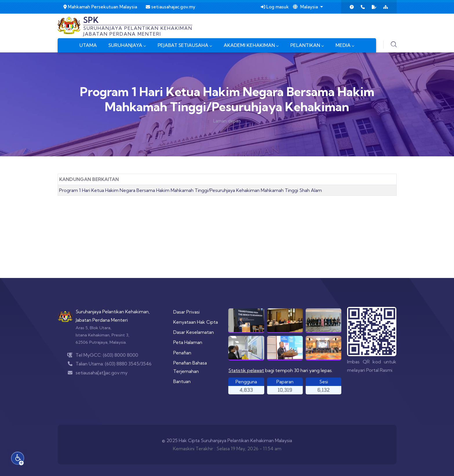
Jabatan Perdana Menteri (102, 320)
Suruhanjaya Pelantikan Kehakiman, (113, 312)
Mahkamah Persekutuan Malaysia (100, 7)
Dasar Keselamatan (194, 332)
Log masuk (275, 7)
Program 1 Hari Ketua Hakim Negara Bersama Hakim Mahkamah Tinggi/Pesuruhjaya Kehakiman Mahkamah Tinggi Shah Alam (190, 190)
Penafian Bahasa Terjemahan (190, 367)
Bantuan (182, 381)
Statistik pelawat (246, 370)
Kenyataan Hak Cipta (196, 322)
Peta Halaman (188, 342)
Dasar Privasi (186, 312)
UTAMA (88, 45)
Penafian (182, 353)
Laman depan (227, 121)
